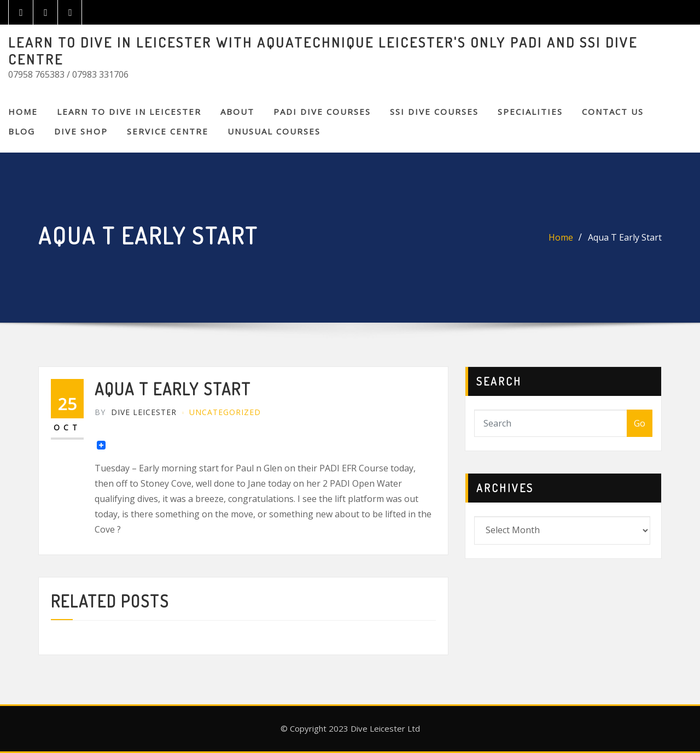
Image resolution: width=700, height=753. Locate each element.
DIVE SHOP (81, 131)
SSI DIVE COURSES (434, 112)
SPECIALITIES (530, 112)
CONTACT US (613, 112)
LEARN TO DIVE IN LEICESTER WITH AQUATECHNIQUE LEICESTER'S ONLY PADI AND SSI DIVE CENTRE (323, 51)
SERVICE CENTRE (168, 131)
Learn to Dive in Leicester (129, 112)
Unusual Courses (274, 131)
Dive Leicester (136, 412)
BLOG (22, 131)
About (237, 112)
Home (23, 112)
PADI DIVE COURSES (322, 112)
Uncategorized (225, 412)
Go (640, 423)
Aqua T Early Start (625, 237)
